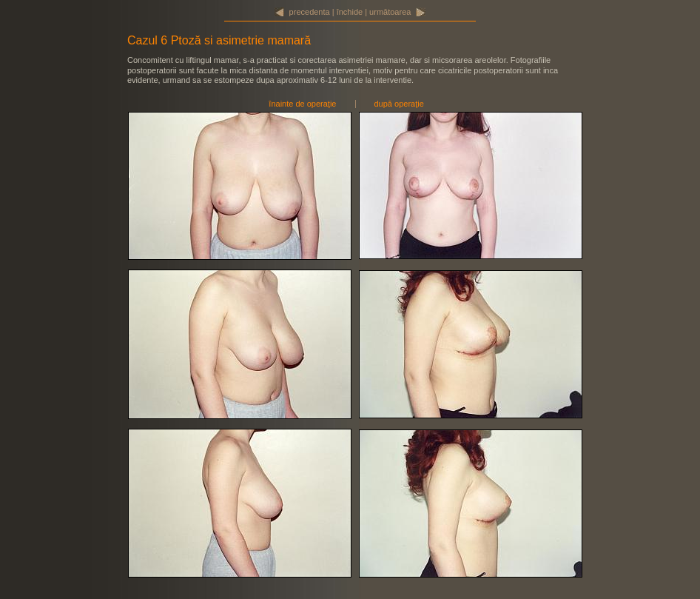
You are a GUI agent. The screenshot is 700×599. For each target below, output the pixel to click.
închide (350, 12)
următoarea (390, 12)
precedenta (310, 12)
